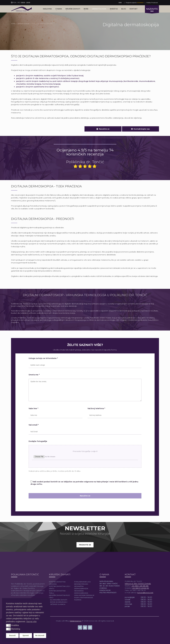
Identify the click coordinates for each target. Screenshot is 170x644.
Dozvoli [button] (12, 635)
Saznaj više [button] (31, 622)
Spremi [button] (26, 635)
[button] (8, 625)
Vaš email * (34, 425)
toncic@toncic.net (145, 593)
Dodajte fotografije (38, 441)
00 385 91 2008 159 (140, 588)
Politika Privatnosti (152, 3)
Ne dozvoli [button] (40, 635)
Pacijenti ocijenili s (135, 3)
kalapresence (76, 621)
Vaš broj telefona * (96, 408)
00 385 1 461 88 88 (140, 586)
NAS (152, 10)
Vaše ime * (33, 408)
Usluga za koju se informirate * (43, 358)
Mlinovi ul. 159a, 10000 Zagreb (138, 584)
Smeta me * (34, 375)
